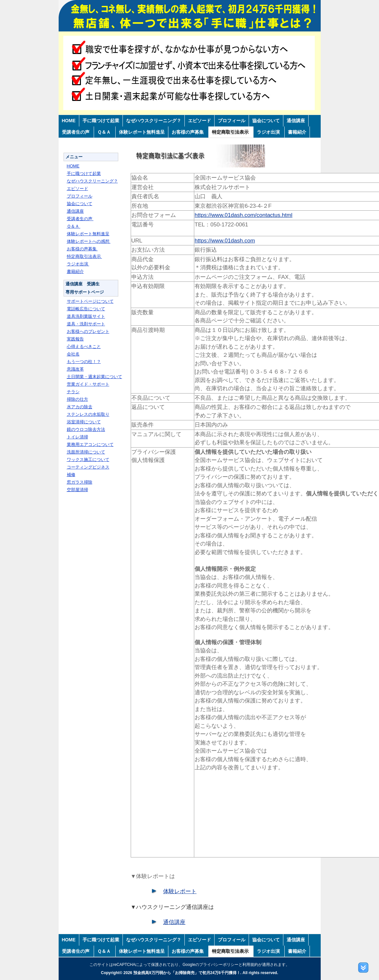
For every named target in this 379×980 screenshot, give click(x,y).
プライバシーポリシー (219, 965)
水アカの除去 (80, 407)
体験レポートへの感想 (89, 241)
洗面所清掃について (86, 452)
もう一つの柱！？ (84, 362)
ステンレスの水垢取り (88, 414)
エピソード (199, 121)
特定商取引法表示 (231, 132)
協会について (266, 121)
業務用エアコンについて (90, 444)
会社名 (73, 354)
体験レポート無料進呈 (142, 132)
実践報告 (75, 339)
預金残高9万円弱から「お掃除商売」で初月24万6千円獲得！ (187, 973)
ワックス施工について (88, 460)
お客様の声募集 (188, 132)
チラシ (73, 392)
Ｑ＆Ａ (105, 132)
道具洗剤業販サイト (86, 316)
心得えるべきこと (84, 346)
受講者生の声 (76, 132)
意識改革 (75, 369)
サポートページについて (90, 301)
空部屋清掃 (77, 490)
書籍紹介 (297, 132)
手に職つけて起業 (101, 121)
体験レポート (180, 891)
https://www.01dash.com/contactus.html (244, 215)
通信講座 (296, 121)
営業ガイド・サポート (88, 384)
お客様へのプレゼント (88, 331)
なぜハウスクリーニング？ (154, 121)
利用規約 (250, 965)
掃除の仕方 (77, 399)
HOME (69, 121)
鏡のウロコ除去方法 (86, 429)
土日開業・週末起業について (95, 377)
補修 (71, 475)
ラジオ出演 (269, 132)
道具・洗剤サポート (86, 324)
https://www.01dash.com (225, 241)
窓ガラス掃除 (80, 482)
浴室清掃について (84, 422)
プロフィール (232, 121)
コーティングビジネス (88, 467)
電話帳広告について (86, 309)
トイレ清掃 (77, 437)
